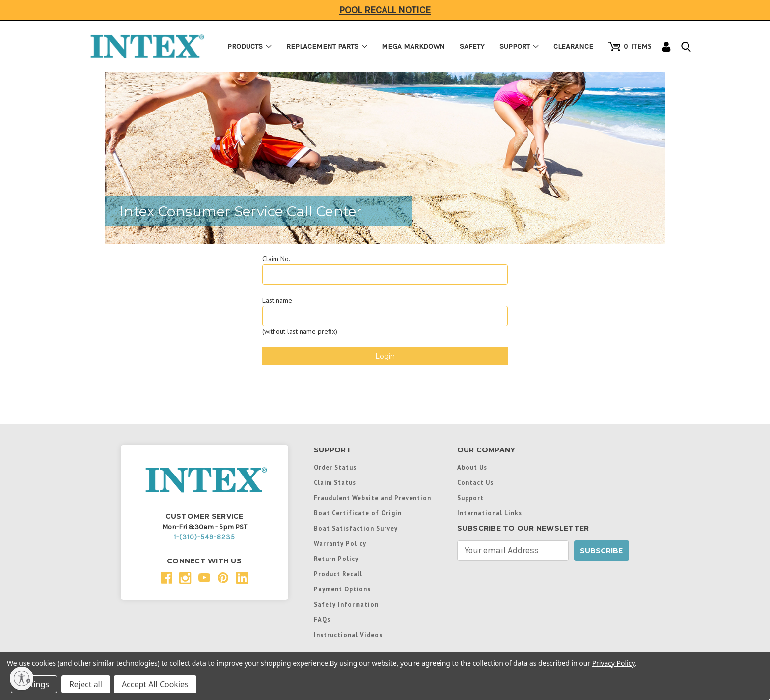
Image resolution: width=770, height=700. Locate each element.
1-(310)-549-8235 (205, 537)
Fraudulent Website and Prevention (372, 498)
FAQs (322, 619)
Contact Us (475, 482)
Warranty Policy (340, 543)
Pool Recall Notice (385, 10)
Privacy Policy (614, 663)
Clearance (573, 46)
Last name (277, 300)
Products (249, 46)
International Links (490, 513)
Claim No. (276, 259)
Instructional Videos (348, 635)
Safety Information (346, 604)
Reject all (86, 684)
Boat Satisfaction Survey (356, 528)
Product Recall (338, 574)
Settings (34, 684)
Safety (472, 46)
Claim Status (335, 482)
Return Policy (336, 559)
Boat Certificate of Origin (358, 513)
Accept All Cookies (155, 684)
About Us (472, 467)
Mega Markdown (413, 46)
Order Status (335, 467)
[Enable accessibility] (22, 678)
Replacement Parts (327, 46)
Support (519, 46)
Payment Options (342, 589)
